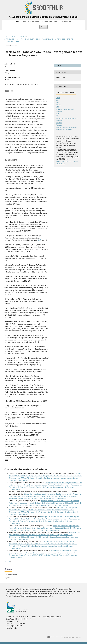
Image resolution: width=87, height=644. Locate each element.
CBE (58, 107)
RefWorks (59, 123)
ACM (58, 100)
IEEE (58, 114)
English (7, 578)
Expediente (66, 22)
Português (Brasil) (11, 574)
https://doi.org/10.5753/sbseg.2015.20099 (24, 84)
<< (5, 561)
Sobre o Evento (50, 22)
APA (58, 102)
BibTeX (59, 105)
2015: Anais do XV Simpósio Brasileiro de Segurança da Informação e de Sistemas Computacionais (39, 40)
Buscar (43, 27)
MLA (58, 116)
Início (7, 37)
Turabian (59, 125)
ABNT (58, 98)
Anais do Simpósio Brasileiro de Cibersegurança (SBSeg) (44, 17)
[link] (39, 240)
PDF (59, 65)
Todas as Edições (31, 22)
